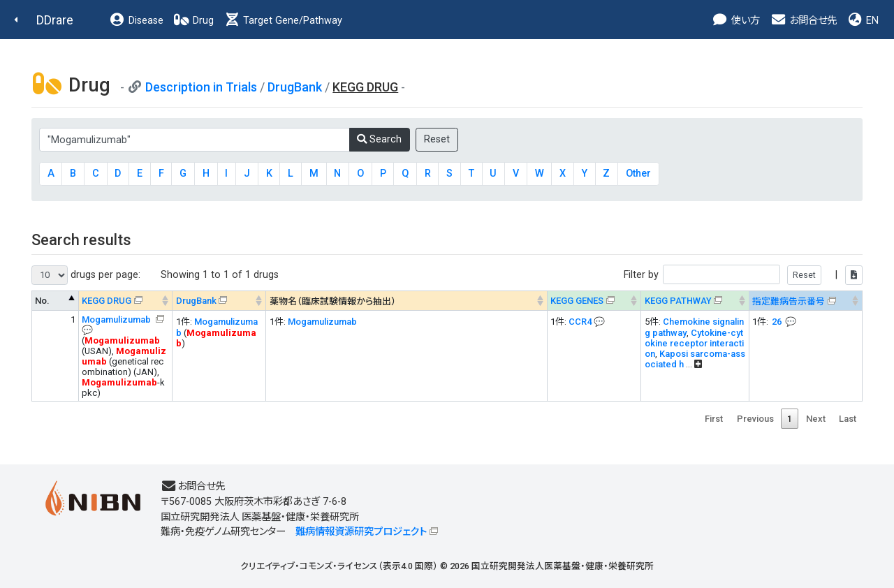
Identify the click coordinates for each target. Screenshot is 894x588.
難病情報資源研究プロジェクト (361, 532)
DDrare (55, 20)
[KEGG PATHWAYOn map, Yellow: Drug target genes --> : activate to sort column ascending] (695, 301)
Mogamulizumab (117, 319)
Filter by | (743, 275)
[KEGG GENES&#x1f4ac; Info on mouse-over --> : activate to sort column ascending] (594, 301)
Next (816, 419)
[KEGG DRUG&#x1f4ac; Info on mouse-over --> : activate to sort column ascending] (126, 301)
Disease (136, 21)
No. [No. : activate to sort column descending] (42, 301)
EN (863, 21)
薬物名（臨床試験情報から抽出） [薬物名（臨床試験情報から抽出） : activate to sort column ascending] (333, 301)
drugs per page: (86, 275)
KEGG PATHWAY (678, 301)
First (714, 419)
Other (638, 174)
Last (848, 419)
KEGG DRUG (107, 301)
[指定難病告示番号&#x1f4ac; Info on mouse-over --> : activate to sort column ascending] (805, 301)
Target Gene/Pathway (283, 21)
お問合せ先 (803, 21)
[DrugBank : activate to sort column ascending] (219, 301)
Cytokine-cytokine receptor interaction (694, 343)
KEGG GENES (577, 301)
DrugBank (295, 87)
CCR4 (580, 322)
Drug (193, 21)
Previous (755, 419)
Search (379, 139)
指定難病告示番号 (789, 301)
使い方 (736, 21)
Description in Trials (201, 87)
